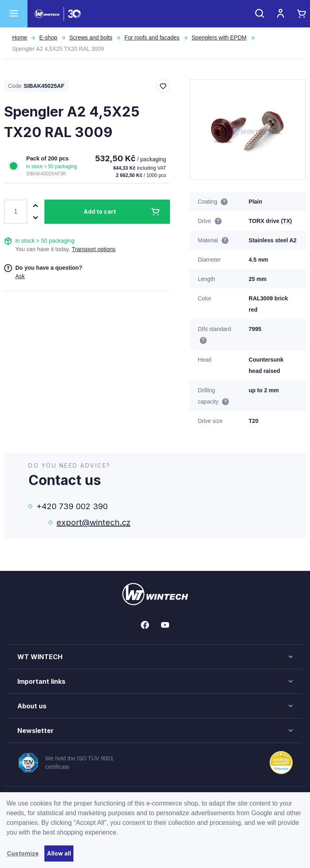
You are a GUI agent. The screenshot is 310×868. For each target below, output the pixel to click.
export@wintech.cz (93, 522)
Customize (23, 853)
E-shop (48, 37)
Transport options (94, 249)
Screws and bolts (91, 37)
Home (20, 37)
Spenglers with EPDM (219, 37)
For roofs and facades (152, 37)
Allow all (59, 853)
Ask (20, 276)
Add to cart (100, 211)
